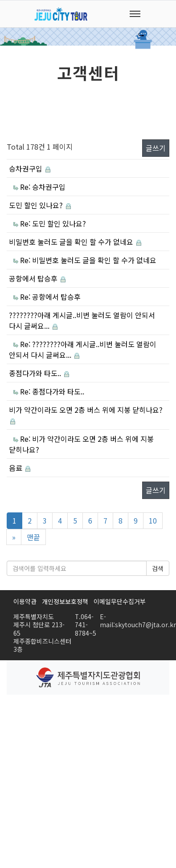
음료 (16, 468)
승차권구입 (27, 168)
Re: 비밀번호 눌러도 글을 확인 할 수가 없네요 (88, 260)
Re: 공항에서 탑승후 (50, 297)
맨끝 (33, 537)
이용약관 (25, 601)
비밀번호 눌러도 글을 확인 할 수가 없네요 (72, 242)
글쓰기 (156, 148)
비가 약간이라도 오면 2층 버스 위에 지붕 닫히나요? (86, 410)
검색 (158, 568)
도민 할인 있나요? (37, 205)
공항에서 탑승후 (34, 278)
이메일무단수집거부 (120, 601)
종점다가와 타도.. (36, 373)
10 (153, 520)
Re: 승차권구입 (43, 187)
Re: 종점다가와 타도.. (52, 391)
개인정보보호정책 (65, 601)
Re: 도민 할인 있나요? (53, 223)
